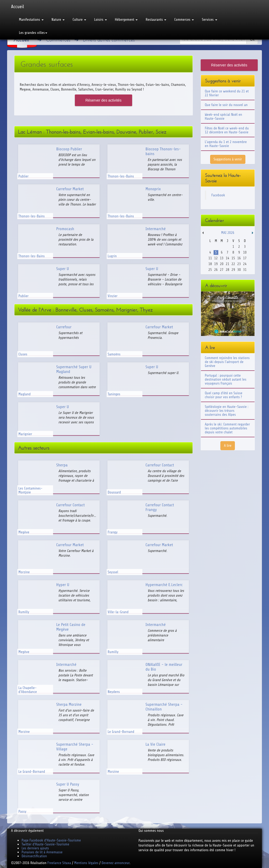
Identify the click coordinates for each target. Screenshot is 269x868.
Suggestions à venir (228, 159)
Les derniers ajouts (35, 848)
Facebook (218, 195)
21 (227, 264)
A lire (228, 446)
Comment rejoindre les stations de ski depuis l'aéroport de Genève (227, 362)
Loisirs (100, 20)
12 (216, 258)
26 (216, 270)
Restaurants (156, 20)
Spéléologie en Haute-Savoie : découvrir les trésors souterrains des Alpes (227, 411)
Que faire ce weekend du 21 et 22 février (227, 93)
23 (239, 264)
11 (210, 258)
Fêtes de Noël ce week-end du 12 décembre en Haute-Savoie (227, 130)
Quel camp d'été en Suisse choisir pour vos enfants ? (224, 395)
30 (239, 270)
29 (233, 270)
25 (210, 270)
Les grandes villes (33, 33)
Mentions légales (86, 863)
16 (239, 258)
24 (245, 264)
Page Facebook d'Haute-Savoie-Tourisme (51, 840)
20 (222, 264)
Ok (252, 40)
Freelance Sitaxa (59, 863)
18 (210, 264)
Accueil (17, 7)
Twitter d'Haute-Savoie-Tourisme (45, 844)
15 (233, 258)
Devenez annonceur (116, 863)
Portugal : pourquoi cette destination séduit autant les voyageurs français (226, 379)
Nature (58, 20)
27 (222, 270)
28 (227, 270)
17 (245, 258)
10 (245, 252)
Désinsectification (34, 856)
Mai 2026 (228, 233)
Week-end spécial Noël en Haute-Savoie (224, 117)
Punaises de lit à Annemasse (42, 852)
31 (245, 270)
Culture (79, 20)
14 (227, 258)
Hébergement (126, 20)
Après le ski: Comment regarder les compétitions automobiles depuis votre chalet (227, 428)
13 (222, 258)
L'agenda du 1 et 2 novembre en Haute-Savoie (226, 144)
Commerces (184, 20)
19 (216, 264)
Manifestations (31, 20)
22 (233, 264)
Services (209, 20)
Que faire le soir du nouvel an (226, 105)
